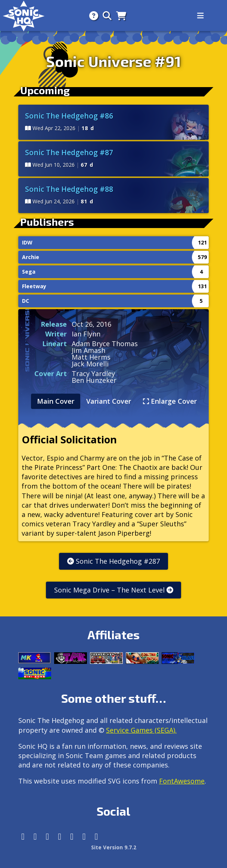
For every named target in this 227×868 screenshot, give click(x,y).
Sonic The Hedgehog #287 (113, 561)
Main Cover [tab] (56, 401)
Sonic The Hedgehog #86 (69, 116)
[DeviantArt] (72, 836)
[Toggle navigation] (200, 16)
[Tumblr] (60, 836)
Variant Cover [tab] (109, 401)
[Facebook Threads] (97, 836)
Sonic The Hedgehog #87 (69, 152)
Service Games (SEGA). (141, 730)
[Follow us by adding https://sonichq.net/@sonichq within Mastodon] (23, 836)
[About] (91, 16)
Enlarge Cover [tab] (170, 401)
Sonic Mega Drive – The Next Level (114, 590)
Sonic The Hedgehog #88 (69, 189)
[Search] (105, 16)
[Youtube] (84, 836)
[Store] (119, 16)
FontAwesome (182, 781)
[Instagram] (35, 836)
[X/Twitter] (48, 836)
